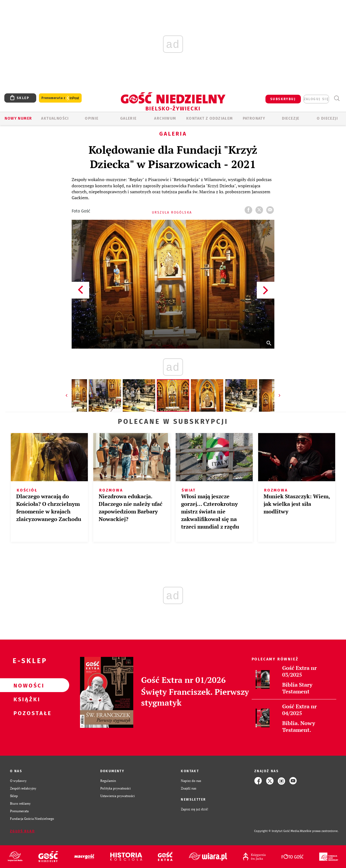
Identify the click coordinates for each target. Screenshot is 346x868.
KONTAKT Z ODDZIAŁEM (210, 118)
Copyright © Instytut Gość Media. (277, 831)
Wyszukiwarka (337, 98)
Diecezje (291, 118)
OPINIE (92, 118)
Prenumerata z (60, 98)
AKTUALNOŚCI (55, 118)
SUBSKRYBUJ (283, 99)
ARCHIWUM (165, 118)
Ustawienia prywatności (118, 796)
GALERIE (129, 118)
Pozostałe (26, 713)
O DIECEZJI (327, 118)
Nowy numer (18, 118)
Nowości (26, 685)
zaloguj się (316, 99)
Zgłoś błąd (22, 831)
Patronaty (254, 118)
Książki (26, 699)
